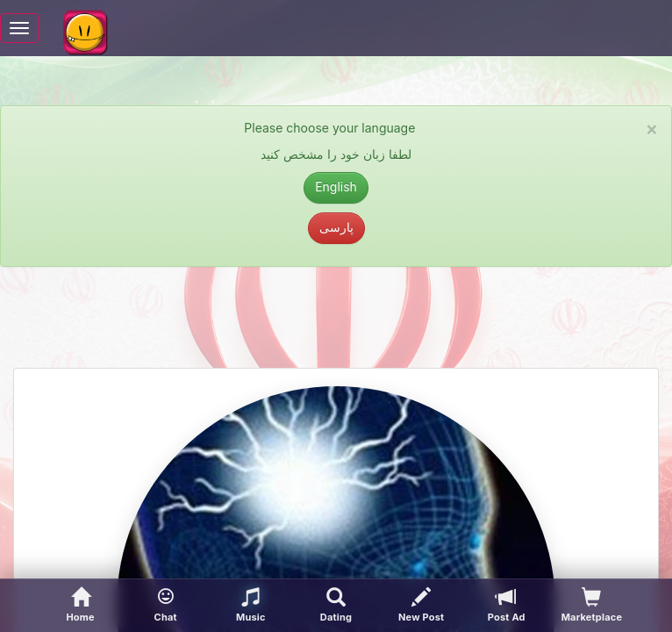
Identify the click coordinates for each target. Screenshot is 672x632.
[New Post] (422, 606)
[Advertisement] (336, 324)
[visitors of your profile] (592, 606)
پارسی (336, 227)
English (336, 187)
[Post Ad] (507, 606)
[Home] (80, 606)
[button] (165, 606)
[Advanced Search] (336, 606)
